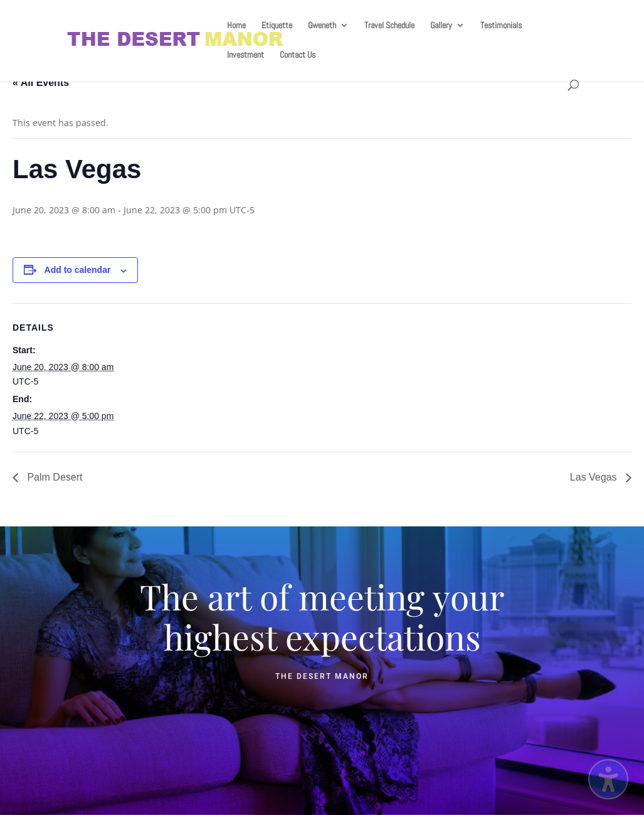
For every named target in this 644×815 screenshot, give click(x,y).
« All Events (41, 83)
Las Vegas (595, 477)
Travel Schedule (389, 26)
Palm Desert (53, 477)
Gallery (441, 26)
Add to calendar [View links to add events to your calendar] (78, 270)
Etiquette (277, 26)
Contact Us (298, 55)
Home (236, 26)
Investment (245, 55)
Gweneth (322, 26)
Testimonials (501, 26)
